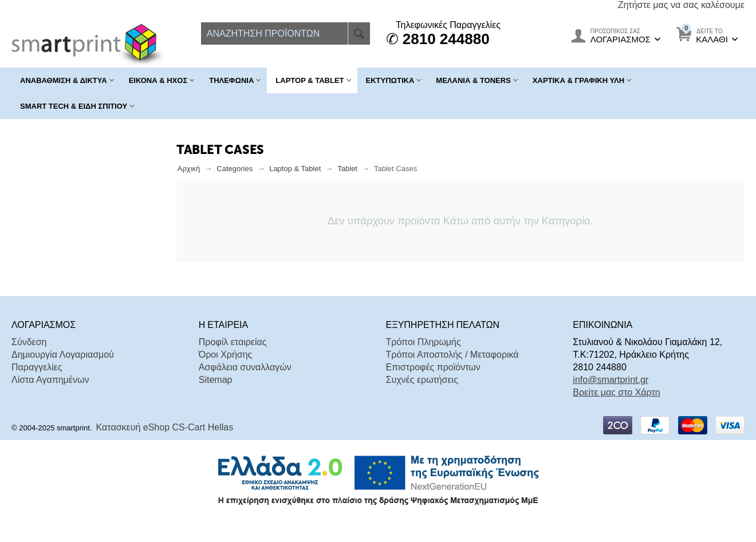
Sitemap (216, 400)
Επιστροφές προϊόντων (433, 387)
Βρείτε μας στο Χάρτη (616, 412)
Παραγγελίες (37, 387)
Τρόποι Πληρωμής (424, 362)
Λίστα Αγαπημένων (50, 400)
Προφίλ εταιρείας (233, 362)
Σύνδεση (29, 362)
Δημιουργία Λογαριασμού (63, 375)
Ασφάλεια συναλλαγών (245, 387)
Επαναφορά (130, 265)
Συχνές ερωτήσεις (422, 400)
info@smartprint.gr (611, 400)
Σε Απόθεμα (57, 235)
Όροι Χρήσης (226, 375)
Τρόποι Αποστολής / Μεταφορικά (452, 375)
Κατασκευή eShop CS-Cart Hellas (165, 447)
